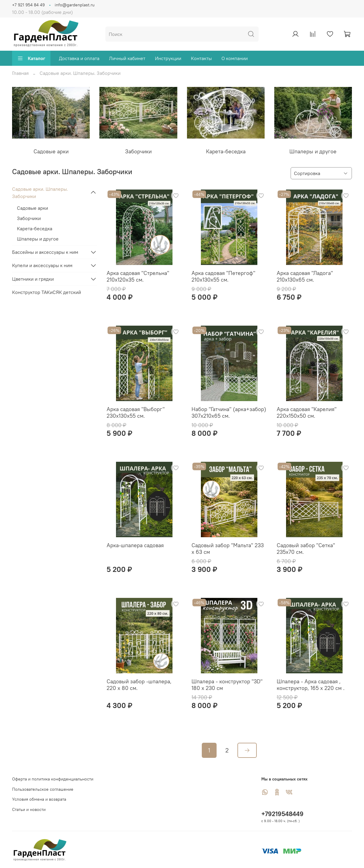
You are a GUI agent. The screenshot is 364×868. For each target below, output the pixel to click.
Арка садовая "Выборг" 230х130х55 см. (136, 413)
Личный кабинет (127, 58)
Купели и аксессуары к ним (42, 265)
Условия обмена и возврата (39, 799)
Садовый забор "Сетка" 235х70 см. (306, 549)
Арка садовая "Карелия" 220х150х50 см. (307, 413)
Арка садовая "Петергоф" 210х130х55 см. (223, 276)
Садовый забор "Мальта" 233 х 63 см (228, 549)
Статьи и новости (29, 809)
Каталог (31, 58)
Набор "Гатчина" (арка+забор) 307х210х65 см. (229, 413)
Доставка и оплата (79, 58)
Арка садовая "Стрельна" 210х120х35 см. (138, 276)
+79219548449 (282, 814)
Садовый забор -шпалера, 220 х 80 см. (139, 685)
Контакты (201, 58)
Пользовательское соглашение (43, 789)
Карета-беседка (35, 228)
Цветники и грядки (33, 279)
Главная (20, 73)
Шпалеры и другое (38, 239)
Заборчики (29, 218)
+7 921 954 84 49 (28, 5)
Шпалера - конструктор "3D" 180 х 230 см (227, 685)
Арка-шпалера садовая (135, 545)
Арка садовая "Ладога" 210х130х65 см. (305, 276)
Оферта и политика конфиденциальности (53, 779)
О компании (235, 58)
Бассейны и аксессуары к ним (45, 252)
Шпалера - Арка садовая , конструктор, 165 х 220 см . (311, 685)
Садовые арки (32, 208)
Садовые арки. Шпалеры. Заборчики (40, 193)
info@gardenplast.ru (75, 5)
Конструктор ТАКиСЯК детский (47, 292)
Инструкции (168, 58)
